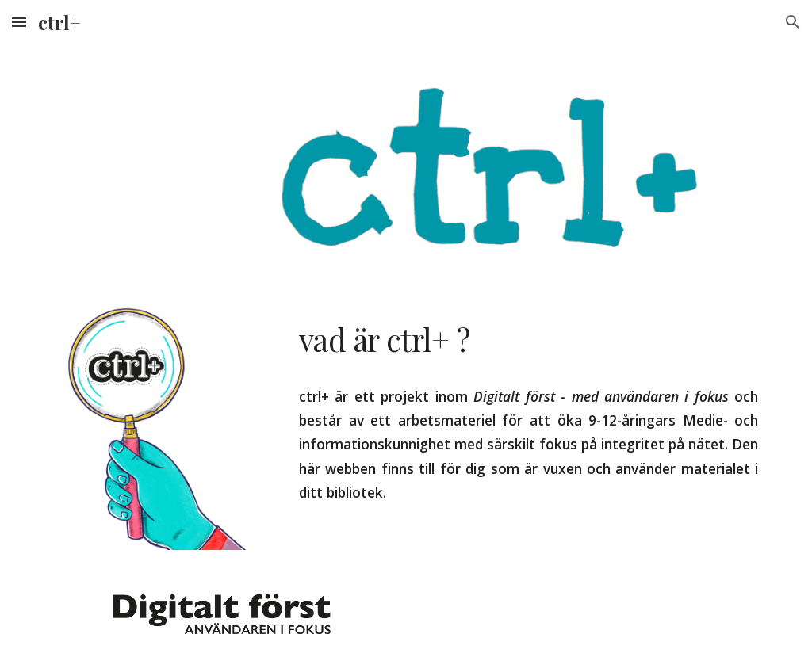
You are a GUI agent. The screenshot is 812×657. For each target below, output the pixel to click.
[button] (19, 22)
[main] (529, 340)
